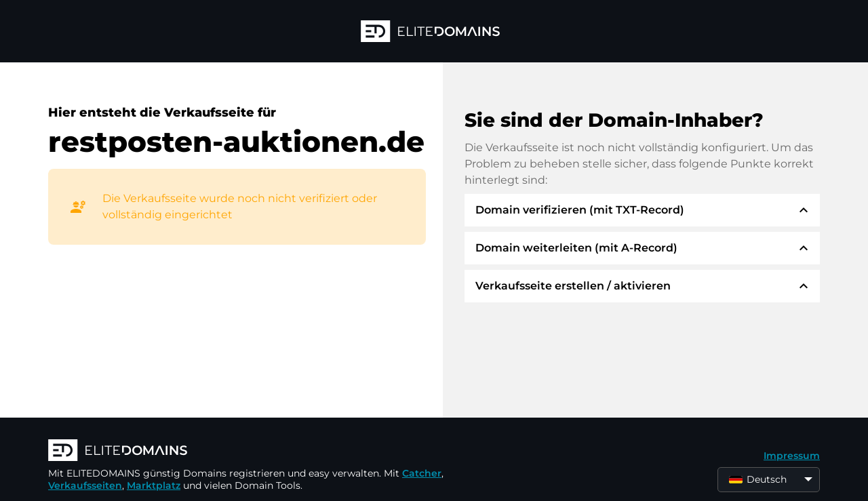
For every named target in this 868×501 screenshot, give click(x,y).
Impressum (792, 456)
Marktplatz (154, 485)
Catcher (422, 473)
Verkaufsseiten (85, 485)
